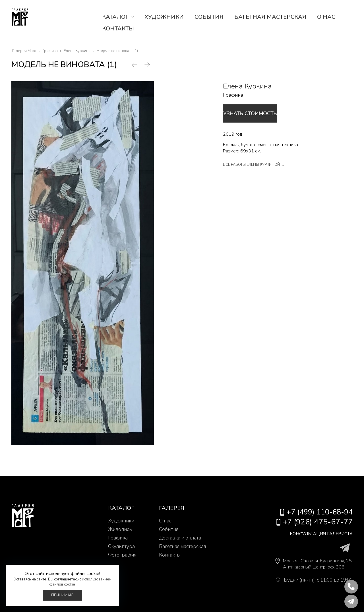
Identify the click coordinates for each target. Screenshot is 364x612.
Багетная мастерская (270, 17)
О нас (326, 17)
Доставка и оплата (180, 538)
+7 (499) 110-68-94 (320, 512)
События (209, 17)
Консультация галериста (313, 534)
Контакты (118, 29)
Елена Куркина (247, 86)
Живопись (120, 529)
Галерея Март (26, 23)
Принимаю (62, 595)
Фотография (122, 555)
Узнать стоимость (264, 113)
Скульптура (121, 546)
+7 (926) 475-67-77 (320, 522)
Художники (164, 17)
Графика (233, 95)
